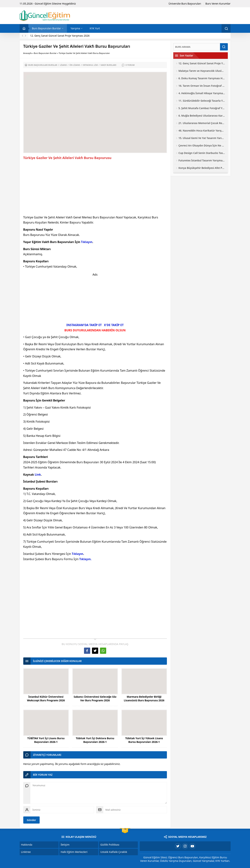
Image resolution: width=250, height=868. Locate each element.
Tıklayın (87, 242)
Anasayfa (28, 53)
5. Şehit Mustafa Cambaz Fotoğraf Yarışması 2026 (202, 108)
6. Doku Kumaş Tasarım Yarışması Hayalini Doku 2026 (202, 78)
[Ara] (197, 47)
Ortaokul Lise (90, 65)
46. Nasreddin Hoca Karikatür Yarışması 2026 (202, 131)
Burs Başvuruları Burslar (45, 53)
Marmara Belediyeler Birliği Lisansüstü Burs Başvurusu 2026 (144, 698)
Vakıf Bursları (108, 65)
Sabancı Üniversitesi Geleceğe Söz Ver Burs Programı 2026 (95, 698)
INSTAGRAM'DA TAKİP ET (84, 325)
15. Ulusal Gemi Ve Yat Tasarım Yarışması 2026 (202, 138)
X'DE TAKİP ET (114, 325)
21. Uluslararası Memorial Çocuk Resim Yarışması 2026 (202, 123)
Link (38, 475)
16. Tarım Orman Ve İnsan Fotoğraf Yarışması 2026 (202, 86)
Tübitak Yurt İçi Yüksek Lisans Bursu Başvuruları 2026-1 (144, 740)
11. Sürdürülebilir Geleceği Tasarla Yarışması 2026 (202, 101)
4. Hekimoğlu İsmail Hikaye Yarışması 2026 (202, 93)
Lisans (63, 65)
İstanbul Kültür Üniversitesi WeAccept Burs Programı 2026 (46, 698)
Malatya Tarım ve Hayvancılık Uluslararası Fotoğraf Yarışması (202, 71)
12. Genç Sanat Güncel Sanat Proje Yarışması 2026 (60, 36)
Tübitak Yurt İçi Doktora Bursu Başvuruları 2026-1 (95, 740)
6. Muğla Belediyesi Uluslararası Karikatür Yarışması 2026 (202, 116)
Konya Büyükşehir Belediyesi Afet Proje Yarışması (202, 168)
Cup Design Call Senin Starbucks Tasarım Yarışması (202, 153)
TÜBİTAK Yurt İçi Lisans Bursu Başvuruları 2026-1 (46, 740)
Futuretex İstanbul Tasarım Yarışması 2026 (202, 160)
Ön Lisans (75, 65)
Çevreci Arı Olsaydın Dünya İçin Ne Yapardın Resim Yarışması (202, 145)
